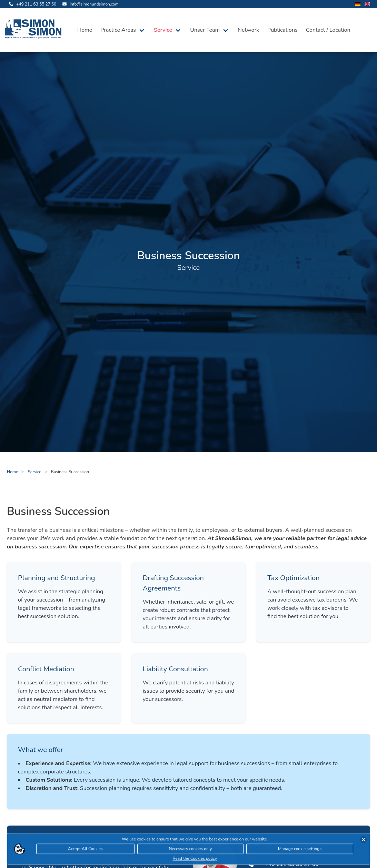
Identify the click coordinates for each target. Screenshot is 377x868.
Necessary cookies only (191, 850)
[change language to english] (367, 4)
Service (163, 30)
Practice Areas (118, 30)
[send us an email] (89, 4)
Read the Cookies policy (195, 860)
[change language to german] (358, 4)
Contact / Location (328, 30)
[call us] (32, 4)
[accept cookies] (364, 841)
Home (85, 30)
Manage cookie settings (300, 850)
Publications (282, 30)
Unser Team (205, 30)
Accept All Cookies (85, 850)
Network (248, 30)
